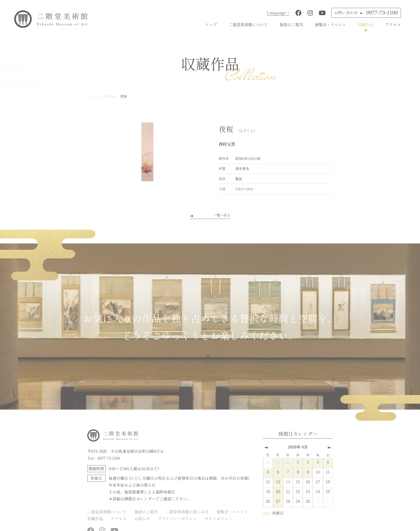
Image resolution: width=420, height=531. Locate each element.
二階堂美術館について (248, 24)
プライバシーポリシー (177, 519)
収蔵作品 (366, 24)
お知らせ (142, 519)
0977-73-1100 (366, 13)
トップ (211, 24)
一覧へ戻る (222, 215)
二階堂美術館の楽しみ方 (187, 512)
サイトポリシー (218, 519)
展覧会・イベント (330, 24)
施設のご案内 (291, 24)
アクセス (393, 24)
